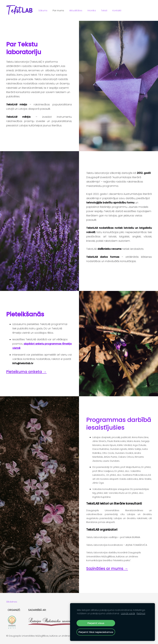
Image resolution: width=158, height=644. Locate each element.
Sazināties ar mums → (107, 568)
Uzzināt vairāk (128, 614)
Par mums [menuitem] (58, 10)
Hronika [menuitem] (92, 10)
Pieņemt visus (96, 623)
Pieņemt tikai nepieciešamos (96, 632)
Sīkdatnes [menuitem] (12, 602)
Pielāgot (141, 614)
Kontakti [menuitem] (117, 10)
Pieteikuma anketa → (26, 372)
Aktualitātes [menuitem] (76, 10)
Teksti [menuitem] (104, 10)
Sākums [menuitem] (43, 10)
